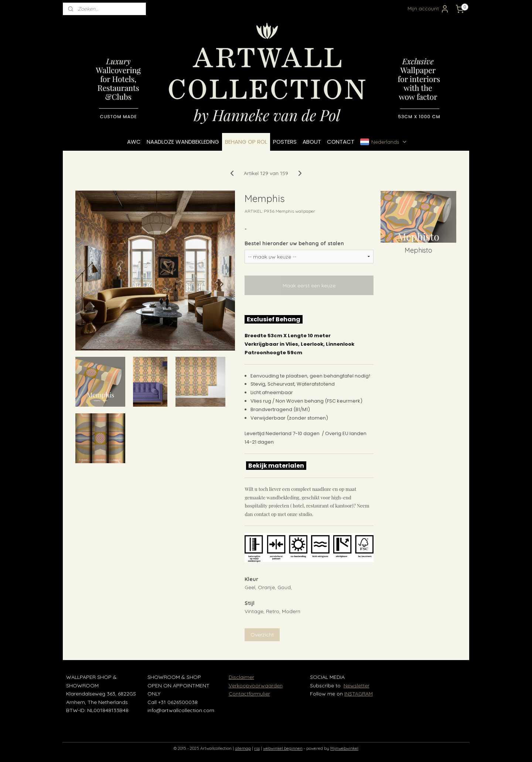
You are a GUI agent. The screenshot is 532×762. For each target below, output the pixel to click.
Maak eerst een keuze (309, 286)
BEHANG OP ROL (246, 142)
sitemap (243, 748)
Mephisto (418, 250)
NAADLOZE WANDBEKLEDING (183, 142)
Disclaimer (241, 677)
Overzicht (262, 635)
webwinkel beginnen (283, 748)
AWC (134, 142)
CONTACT (341, 142)
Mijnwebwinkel (344, 748)
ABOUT (312, 142)
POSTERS (285, 142)
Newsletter (357, 686)
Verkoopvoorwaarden (256, 686)
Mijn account (428, 9)
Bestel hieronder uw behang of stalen (294, 243)
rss (257, 748)
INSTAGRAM (359, 694)
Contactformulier (249, 694)
